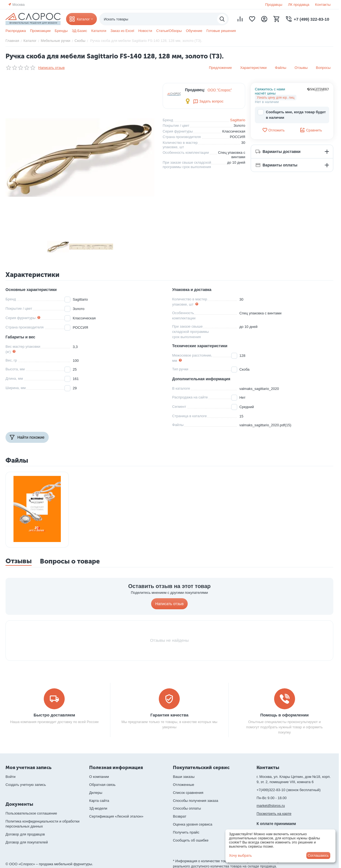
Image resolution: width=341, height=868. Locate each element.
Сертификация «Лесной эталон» (116, 816)
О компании (99, 777)
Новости (145, 31)
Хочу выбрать (240, 855)
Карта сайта (99, 801)
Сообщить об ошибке (191, 840)
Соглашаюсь (318, 855)
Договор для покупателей (27, 842)
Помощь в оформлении (285, 715)
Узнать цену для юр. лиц (276, 98)
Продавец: (195, 90)
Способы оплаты (187, 808)
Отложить (273, 130)
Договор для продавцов (25, 834)
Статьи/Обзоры (169, 31)
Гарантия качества (169, 715)
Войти (10, 777)
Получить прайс (186, 832)
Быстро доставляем (54, 715)
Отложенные (183, 785)
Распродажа (16, 31)
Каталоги (99, 31)
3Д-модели (98, 808)
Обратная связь (102, 785)
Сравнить (311, 130)
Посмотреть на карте (274, 814)
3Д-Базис (80, 31)
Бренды (61, 31)
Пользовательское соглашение (31, 813)
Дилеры (96, 793)
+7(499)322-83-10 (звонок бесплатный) (289, 790)
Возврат (180, 816)
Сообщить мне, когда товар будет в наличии (292, 114)
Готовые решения (221, 31)
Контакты (323, 5)
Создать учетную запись (26, 785)
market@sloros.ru (271, 806)
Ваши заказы (184, 777)
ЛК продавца (299, 5)
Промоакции (40, 31)
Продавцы (274, 5)
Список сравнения (188, 793)
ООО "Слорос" (220, 90)
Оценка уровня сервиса (193, 824)
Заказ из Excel (122, 31)
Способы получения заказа (196, 801)
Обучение (194, 31)
